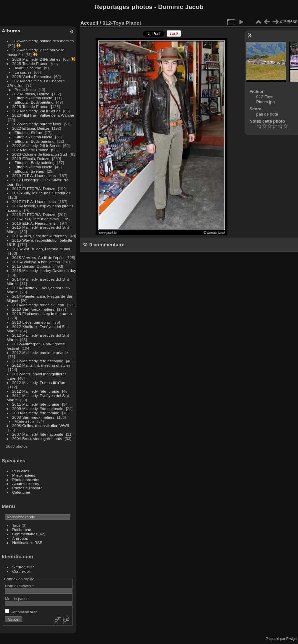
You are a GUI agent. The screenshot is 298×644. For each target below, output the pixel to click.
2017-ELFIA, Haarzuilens (35, 201)
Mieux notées (24, 475)
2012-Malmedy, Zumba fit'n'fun (39, 383)
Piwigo (292, 639)
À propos (20, 538)
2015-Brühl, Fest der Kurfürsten (40, 236)
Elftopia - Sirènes (30, 171)
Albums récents (26, 484)
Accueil (89, 23)
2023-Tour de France (30, 107)
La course (23, 72)
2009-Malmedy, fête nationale (38, 408)
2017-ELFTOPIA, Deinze (34, 189)
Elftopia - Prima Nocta (33, 98)
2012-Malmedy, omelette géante (40, 352)
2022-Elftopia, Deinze (31, 128)
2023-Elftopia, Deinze (31, 94)
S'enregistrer (23, 567)
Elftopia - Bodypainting (34, 102)
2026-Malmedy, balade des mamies (43, 41)
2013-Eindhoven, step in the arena (42, 314)
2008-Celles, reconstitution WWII (41, 426)
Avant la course (28, 68)
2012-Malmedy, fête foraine (36, 391)
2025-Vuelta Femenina (32, 76)
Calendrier (21, 492)
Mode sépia (25, 421)
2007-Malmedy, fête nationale (38, 434)
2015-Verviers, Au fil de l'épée (38, 258)
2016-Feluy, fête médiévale (36, 219)
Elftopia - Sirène (29, 132)
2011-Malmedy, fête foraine (36, 404)
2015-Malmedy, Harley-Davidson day (44, 270)
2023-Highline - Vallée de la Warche (43, 115)
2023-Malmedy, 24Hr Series (36, 111)
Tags (16, 525)
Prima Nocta (25, 89)
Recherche (22, 529)
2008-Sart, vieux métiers (33, 417)
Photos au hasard (28, 488)
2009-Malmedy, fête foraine (36, 413)
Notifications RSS (28, 542)
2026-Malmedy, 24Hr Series (36, 59)
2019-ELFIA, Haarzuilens (34, 176)
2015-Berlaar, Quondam (33, 266)
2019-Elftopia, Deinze (31, 158)
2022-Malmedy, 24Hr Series (36, 145)
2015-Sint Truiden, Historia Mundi (41, 249)
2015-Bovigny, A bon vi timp (36, 262)
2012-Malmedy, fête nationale (38, 361)
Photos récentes (26, 479)
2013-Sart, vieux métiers (34, 309)
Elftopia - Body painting (35, 141)
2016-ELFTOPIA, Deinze (34, 214)
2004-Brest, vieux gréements (37, 439)
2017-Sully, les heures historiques (41, 193)
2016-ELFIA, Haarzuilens (34, 223)
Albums (11, 31)
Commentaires (25, 534)
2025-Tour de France (30, 64)
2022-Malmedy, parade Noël (37, 124)
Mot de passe (17, 598)
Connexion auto (21, 612)
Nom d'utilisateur (19, 586)
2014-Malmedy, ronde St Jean (38, 305)
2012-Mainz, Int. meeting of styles (41, 365)
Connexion (22, 571)
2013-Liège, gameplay (31, 322)
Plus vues (21, 471)
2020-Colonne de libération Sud (40, 154)
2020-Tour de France (30, 150)
